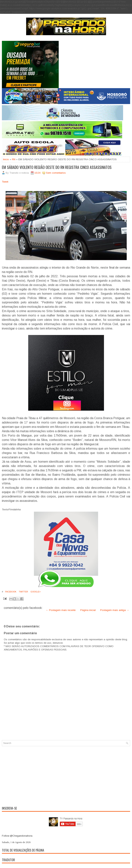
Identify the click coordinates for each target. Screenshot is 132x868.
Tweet (5, 182)
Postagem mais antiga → (115, 610)
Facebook (10, 592)
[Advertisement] (66, 776)
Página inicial (88, 610)
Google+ (35, 592)
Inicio (6, 159)
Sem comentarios (56, 173)
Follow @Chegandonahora (17, 836)
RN (14, 159)
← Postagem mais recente (61, 610)
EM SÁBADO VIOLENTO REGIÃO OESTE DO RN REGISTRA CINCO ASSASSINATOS (57, 167)
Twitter (23, 592)
